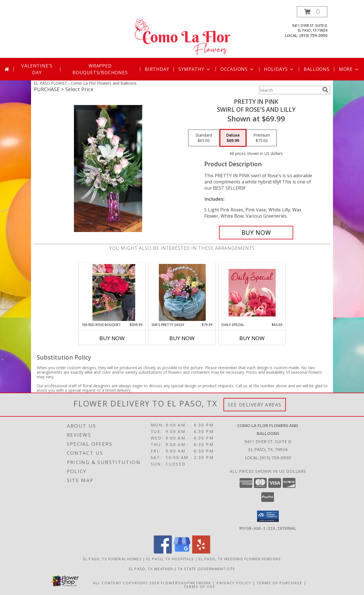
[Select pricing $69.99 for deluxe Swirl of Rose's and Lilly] (233, 138)
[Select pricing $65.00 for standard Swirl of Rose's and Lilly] (204, 138)
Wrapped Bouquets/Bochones (100, 69)
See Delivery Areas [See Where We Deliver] (255, 405)
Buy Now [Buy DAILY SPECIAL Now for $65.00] (252, 338)
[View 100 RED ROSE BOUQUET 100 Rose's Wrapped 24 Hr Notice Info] (112, 292)
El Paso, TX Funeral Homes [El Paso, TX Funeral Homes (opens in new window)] (113, 559)
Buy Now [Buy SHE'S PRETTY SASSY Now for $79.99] (182, 338)
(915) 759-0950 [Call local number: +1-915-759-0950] (313, 35)
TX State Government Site (206, 568)
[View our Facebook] (163, 552)
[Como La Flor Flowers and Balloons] (183, 32)
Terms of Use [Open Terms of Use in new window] (200, 586)
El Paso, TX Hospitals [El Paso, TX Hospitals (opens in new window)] (170, 559)
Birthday (157, 69)
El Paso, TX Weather (151, 568)
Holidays (279, 69)
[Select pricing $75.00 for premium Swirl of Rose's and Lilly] (262, 138)
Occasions (237, 69)
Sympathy (195, 69)
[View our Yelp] (201, 552)
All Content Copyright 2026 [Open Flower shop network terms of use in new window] (126, 583)
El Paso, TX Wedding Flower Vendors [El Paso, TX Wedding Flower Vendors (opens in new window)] (240, 559)
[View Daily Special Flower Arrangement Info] (252, 293)
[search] (325, 90)
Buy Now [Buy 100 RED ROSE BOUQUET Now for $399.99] (112, 338)
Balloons (316, 69)
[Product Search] (290, 90)
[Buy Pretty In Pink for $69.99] (256, 233)
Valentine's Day (37, 69)
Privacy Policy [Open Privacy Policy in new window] (234, 583)
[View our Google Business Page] (182, 552)
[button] (312, 12)
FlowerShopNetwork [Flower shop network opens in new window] (186, 583)
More (349, 69)
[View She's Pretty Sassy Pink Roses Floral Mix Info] (182, 292)
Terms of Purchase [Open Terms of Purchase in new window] (280, 583)
